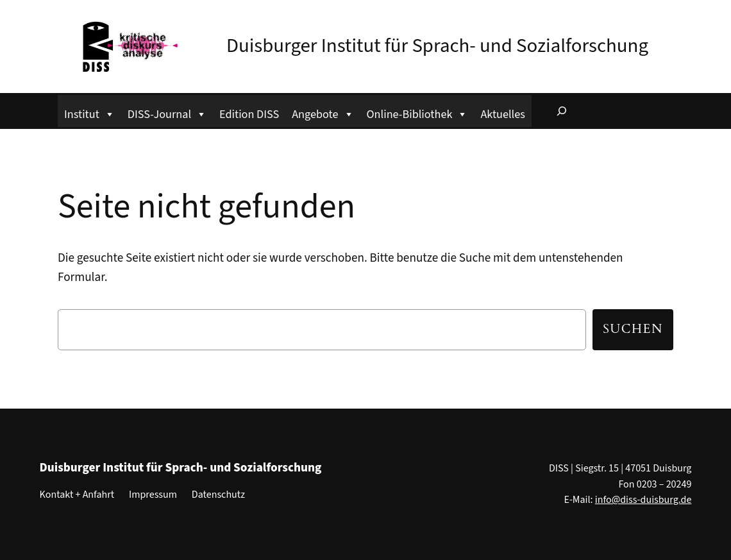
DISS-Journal (167, 113)
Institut (89, 113)
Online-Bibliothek (417, 113)
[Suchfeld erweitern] (562, 111)
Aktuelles (502, 114)
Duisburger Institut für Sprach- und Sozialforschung (437, 46)
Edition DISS (249, 114)
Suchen (633, 329)
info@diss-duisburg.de (643, 500)
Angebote (323, 113)
